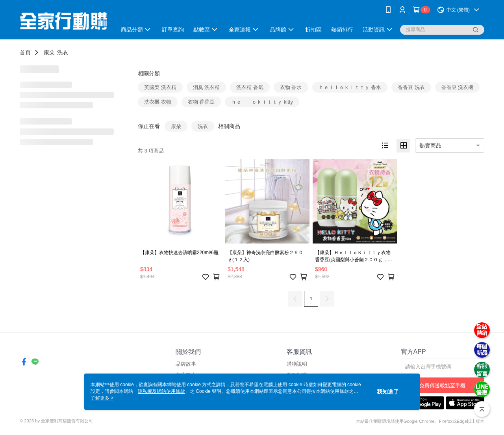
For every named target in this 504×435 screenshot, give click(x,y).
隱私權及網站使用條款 (161, 391)
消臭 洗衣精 (207, 87)
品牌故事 (186, 364)
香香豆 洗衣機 (458, 87)
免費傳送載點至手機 (442, 386)
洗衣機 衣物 (158, 102)
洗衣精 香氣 (250, 87)
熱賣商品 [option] (430, 145)
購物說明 (297, 364)
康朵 (49, 52)
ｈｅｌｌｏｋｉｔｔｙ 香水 (350, 87)
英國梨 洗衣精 (160, 87)
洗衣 (63, 52)
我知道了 (388, 392)
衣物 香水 (291, 87)
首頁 (25, 52)
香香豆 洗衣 (411, 87)
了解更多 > (102, 398)
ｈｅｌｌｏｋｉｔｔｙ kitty (262, 102)
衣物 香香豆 (201, 102)
